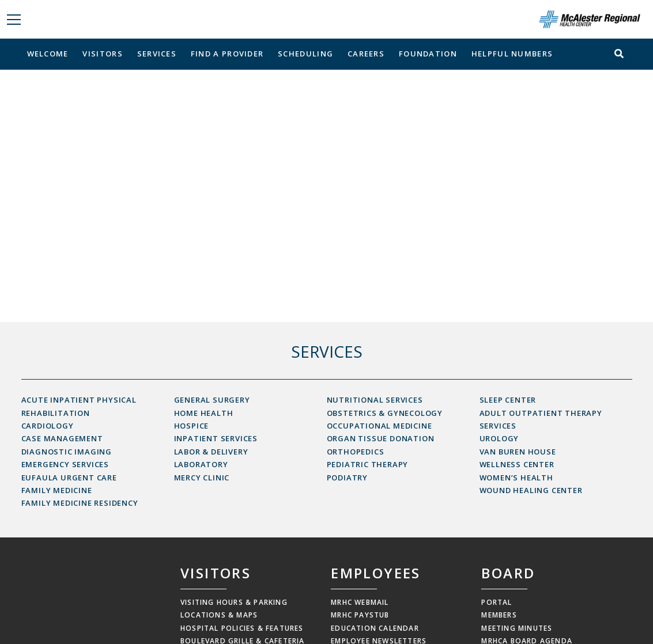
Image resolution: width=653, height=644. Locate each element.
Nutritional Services (375, 400)
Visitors (102, 54)
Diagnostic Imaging (67, 452)
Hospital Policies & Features (242, 628)
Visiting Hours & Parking (234, 602)
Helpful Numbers (512, 54)
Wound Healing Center (531, 490)
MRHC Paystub (360, 615)
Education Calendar (375, 628)
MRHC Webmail (360, 602)
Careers (366, 54)
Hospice (192, 426)
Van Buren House (518, 452)
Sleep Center (508, 400)
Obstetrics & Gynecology (385, 413)
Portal (497, 602)
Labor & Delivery (211, 452)
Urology (499, 438)
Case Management (62, 438)
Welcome (48, 54)
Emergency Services (65, 464)
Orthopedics (356, 452)
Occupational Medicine (380, 426)
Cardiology (48, 426)
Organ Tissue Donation (381, 438)
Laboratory (201, 464)
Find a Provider (227, 54)
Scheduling (305, 54)
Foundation (428, 54)
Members (499, 615)
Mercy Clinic (202, 478)
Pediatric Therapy (368, 464)
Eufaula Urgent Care (69, 478)
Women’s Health (516, 478)
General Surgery (212, 400)
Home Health (204, 413)
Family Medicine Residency (80, 503)
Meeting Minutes (517, 628)
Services (157, 54)
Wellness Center (517, 464)
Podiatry (347, 478)
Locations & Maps (219, 615)
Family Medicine (57, 490)
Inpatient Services (216, 438)
